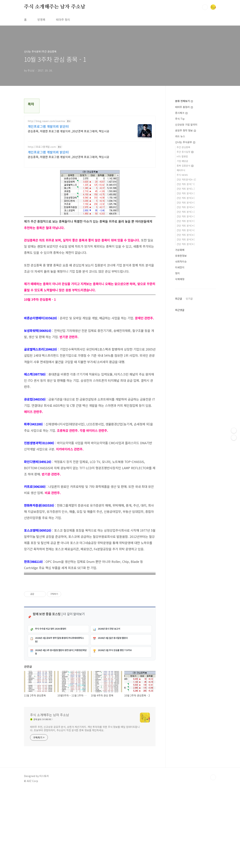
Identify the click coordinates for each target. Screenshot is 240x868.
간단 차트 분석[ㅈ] (186, 221)
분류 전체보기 (184, 101)
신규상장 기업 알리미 (186, 125)
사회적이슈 (181, 261)
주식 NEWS (182, 175)
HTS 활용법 (182, 156)
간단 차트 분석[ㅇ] (186, 216)
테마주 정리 (63, 20)
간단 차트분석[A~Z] (186, 179)
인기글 (189, 299)
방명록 (41, 20)
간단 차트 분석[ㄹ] (186, 198)
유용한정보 (181, 256)
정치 (177, 273)
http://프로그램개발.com (42, 147)
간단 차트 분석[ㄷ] (186, 193)
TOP (213, 856)
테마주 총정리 (184, 107)
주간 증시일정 (185, 152)
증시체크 (181, 113)
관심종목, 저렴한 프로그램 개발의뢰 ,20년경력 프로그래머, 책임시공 (69, 131)
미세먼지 (180, 267)
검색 (205, 7)
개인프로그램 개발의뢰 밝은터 (48, 126)
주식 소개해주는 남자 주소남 (55, 7)
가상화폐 (180, 250)
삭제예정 (180, 279)
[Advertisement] (90, 704)
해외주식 (181, 170)
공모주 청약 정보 (186, 130)
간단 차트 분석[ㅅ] (186, 212)
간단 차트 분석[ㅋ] (186, 230)
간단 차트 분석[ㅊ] (186, 226)
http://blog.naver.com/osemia (46, 121)
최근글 (179, 299)
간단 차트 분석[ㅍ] (186, 239)
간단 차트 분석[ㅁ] (186, 202)
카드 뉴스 (180, 136)
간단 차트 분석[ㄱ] (186, 184)
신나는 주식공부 (185, 142)
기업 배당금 (182, 161)
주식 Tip (180, 119)
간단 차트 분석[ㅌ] (186, 235)
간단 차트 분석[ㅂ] (186, 207)
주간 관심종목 (183, 147)
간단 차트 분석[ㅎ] (186, 244)
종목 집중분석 (185, 166)
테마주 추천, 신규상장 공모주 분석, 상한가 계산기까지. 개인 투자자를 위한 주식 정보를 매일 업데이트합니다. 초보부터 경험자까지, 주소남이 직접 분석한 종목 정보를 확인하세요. (85, 807)
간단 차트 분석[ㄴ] (186, 189)
